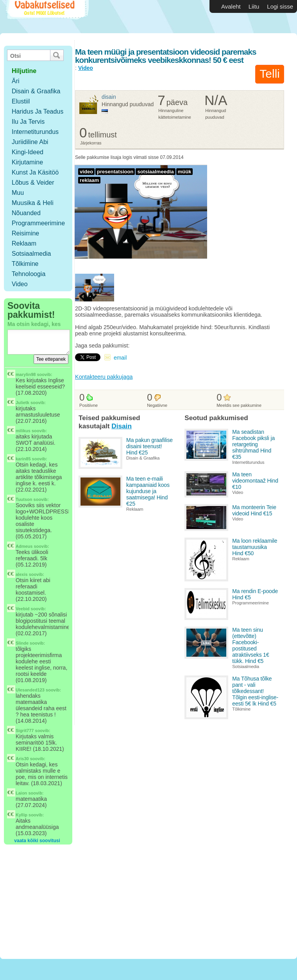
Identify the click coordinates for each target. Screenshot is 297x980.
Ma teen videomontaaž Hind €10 (255, 481)
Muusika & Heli (33, 203)
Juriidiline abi (30, 142)
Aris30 (22, 759)
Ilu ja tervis (28, 122)
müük (185, 172)
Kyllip (21, 815)
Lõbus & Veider (33, 183)
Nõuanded (26, 213)
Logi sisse (280, 6)
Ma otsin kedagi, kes (34, 324)
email (120, 358)
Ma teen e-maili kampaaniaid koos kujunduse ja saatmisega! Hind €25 (148, 491)
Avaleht (231, 6)
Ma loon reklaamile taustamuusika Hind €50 (255, 547)
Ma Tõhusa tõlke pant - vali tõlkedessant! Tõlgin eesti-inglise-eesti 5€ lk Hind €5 (255, 691)
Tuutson (24, 499)
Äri (16, 81)
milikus (23, 431)
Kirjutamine (27, 162)
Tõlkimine (25, 264)
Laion (21, 793)
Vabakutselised (46, 17)
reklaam (89, 180)
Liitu (254, 6)
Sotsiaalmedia (31, 254)
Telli (270, 74)
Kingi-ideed (28, 152)
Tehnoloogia (29, 274)
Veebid (22, 609)
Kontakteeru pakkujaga (104, 377)
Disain (109, 97)
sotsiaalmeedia (155, 172)
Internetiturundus (35, 132)
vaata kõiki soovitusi (37, 841)
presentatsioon (115, 172)
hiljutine (24, 71)
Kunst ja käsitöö (35, 172)
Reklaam (24, 243)
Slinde (22, 643)
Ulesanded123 (30, 690)
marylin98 (26, 374)
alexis (22, 574)
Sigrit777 (25, 731)
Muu (18, 193)
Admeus (24, 546)
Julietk (22, 403)
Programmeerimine (38, 223)
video (86, 172)
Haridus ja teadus (38, 111)
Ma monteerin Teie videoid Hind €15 (254, 510)
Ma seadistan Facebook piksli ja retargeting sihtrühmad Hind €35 (253, 444)
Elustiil (21, 101)
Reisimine (25, 233)
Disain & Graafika (36, 91)
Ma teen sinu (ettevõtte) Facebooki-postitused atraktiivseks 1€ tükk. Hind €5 (250, 645)
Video (20, 284)
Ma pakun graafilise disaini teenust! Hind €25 (149, 446)
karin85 (23, 459)
